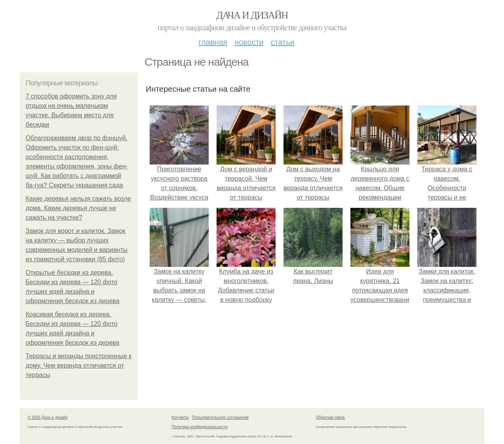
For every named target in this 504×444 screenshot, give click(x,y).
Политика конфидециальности (200, 427)
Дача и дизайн (252, 15)
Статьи (282, 42)
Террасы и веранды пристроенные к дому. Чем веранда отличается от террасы (79, 365)
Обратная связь (330, 417)
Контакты (180, 417)
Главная (213, 42)
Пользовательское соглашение (220, 417)
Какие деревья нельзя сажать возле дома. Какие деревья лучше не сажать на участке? (78, 208)
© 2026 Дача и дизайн (48, 417)
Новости (249, 42)
